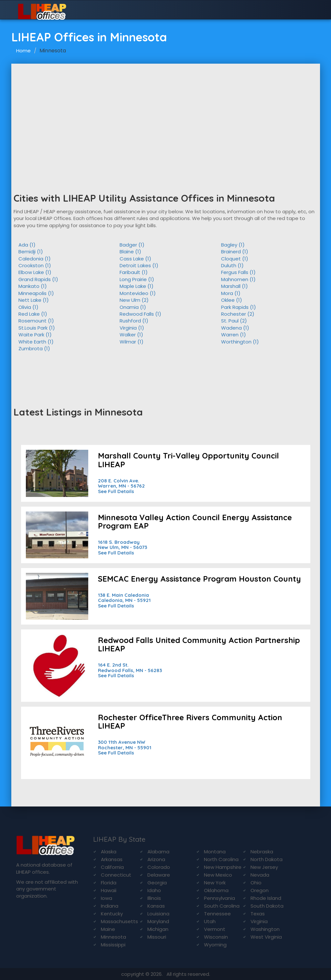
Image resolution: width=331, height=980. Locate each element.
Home (23, 51)
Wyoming (215, 945)
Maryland (158, 921)
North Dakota (267, 859)
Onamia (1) (133, 307)
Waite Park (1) (35, 335)
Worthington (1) (240, 342)
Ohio (256, 883)
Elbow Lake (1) (35, 272)
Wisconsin (216, 937)
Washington (265, 929)
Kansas (156, 906)
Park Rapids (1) (239, 307)
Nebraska (262, 852)
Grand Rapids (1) (38, 279)
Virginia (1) (132, 328)
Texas (258, 914)
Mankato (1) (33, 286)
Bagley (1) (233, 245)
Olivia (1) (28, 307)
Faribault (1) (134, 272)
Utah (210, 921)
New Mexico (218, 875)
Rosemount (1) (36, 321)
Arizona (156, 859)
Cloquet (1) (235, 259)
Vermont (215, 929)
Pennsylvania (219, 898)
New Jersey (264, 867)
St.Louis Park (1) (37, 328)
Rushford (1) (134, 321)
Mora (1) (231, 293)
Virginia (259, 921)
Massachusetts (119, 921)
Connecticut (116, 875)
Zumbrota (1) (34, 348)
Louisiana (158, 914)
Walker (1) (131, 335)
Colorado (159, 867)
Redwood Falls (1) (140, 314)
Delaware (159, 875)
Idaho (154, 890)
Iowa (107, 898)
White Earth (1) (36, 342)
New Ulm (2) (134, 300)
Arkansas (112, 859)
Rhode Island (266, 898)
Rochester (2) (238, 314)
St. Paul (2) (234, 321)
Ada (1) (27, 245)
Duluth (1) (232, 265)
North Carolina (221, 859)
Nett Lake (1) (34, 300)
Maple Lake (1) (137, 286)
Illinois (154, 898)
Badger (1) (132, 245)
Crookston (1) (35, 265)
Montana (215, 852)
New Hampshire (223, 867)
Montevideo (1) (138, 293)
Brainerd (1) (235, 252)
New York (215, 883)
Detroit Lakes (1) (139, 265)
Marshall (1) (235, 286)
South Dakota (267, 906)
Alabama (158, 852)
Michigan (158, 929)
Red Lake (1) (33, 314)
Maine (108, 929)
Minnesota (113, 937)
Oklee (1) (232, 300)
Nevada (260, 875)
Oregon (260, 890)
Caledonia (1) (35, 259)
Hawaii (109, 890)
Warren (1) (234, 335)
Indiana (110, 906)
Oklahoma (216, 890)
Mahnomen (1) (238, 279)
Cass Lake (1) (135, 259)
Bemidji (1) (31, 252)
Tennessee (217, 914)
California (112, 867)
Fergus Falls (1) (238, 272)
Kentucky (112, 914)
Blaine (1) (130, 252)
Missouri (157, 937)
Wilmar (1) (132, 342)
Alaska (109, 852)
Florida (109, 883)
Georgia (157, 883)
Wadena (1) (235, 328)
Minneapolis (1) (36, 293)
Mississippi (113, 945)
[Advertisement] (166, 112)
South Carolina (222, 906)
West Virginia (266, 937)
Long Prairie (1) (137, 279)
